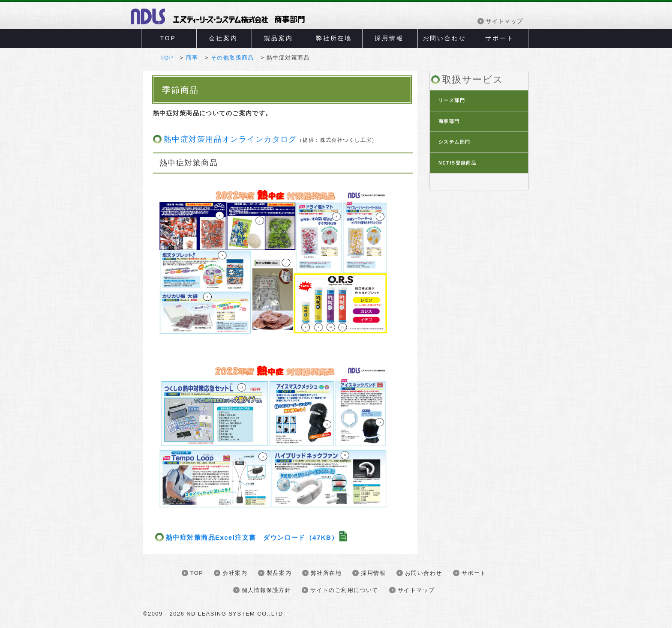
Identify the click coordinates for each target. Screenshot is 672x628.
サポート (499, 38)
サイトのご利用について (344, 590)
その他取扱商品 (232, 58)
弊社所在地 (334, 38)
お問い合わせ (445, 38)
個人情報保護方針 (266, 590)
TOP (168, 38)
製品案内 (278, 38)
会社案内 (223, 38)
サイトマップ (505, 21)
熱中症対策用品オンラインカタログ (271, 139)
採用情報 (389, 38)
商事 (192, 58)
